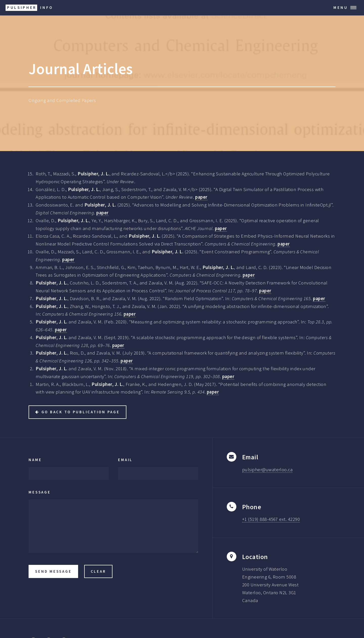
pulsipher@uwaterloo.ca (267, 470)
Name (35, 460)
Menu (341, 7)
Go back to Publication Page (81, 412)
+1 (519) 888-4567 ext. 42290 (271, 519)
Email (125, 460)
